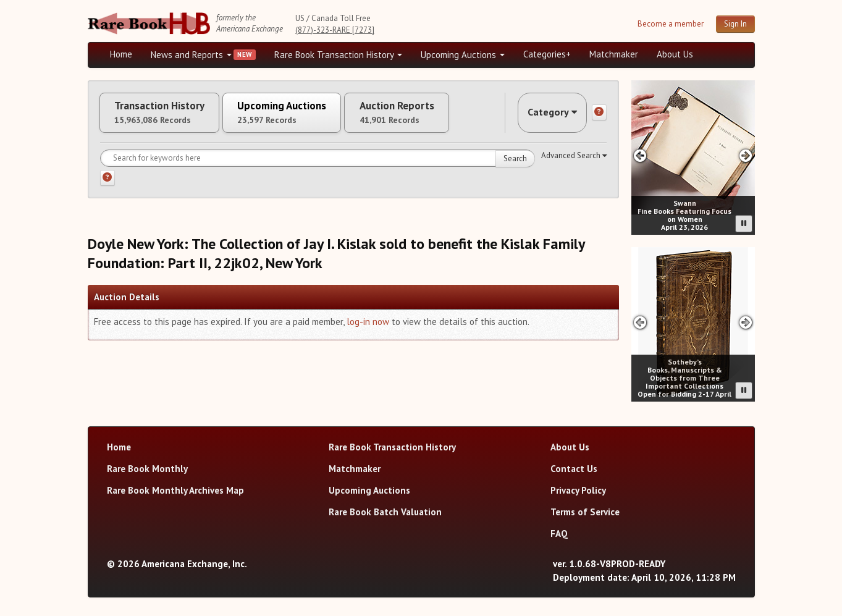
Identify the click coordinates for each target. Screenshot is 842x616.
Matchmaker (614, 54)
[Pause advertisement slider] (744, 224)
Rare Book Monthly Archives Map (175, 490)
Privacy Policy (578, 490)
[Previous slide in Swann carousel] (640, 155)
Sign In (735, 24)
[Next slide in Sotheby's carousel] (745, 322)
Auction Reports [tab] (432, 116)
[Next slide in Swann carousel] (745, 155)
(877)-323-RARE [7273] (335, 30)
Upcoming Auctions (463, 55)
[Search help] (107, 184)
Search (515, 164)
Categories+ (547, 54)
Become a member (671, 24)
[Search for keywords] (318, 164)
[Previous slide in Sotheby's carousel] (640, 322)
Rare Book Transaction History (338, 55)
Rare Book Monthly (147, 469)
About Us (675, 54)
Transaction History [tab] (167, 116)
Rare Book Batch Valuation (385, 512)
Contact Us (574, 469)
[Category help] (599, 116)
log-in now (368, 327)
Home (121, 54)
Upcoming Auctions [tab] (303, 116)
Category (547, 115)
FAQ (559, 534)
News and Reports (191, 55)
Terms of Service (585, 512)
